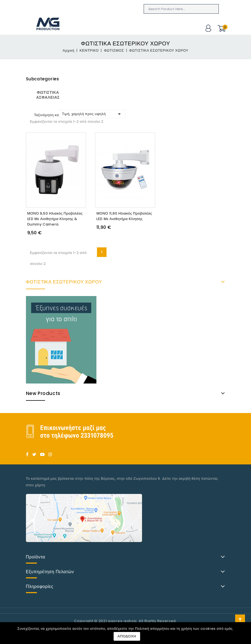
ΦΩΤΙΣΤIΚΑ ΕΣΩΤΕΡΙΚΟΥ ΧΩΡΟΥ (64, 282)
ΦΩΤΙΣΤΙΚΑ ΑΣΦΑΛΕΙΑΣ (48, 95)
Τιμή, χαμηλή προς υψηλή (92, 114)
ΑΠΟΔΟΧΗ (127, 636)
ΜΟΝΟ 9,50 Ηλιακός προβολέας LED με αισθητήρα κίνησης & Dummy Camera (55, 219)
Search (214, 9)
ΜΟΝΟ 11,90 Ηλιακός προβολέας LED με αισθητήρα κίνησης (124, 216)
